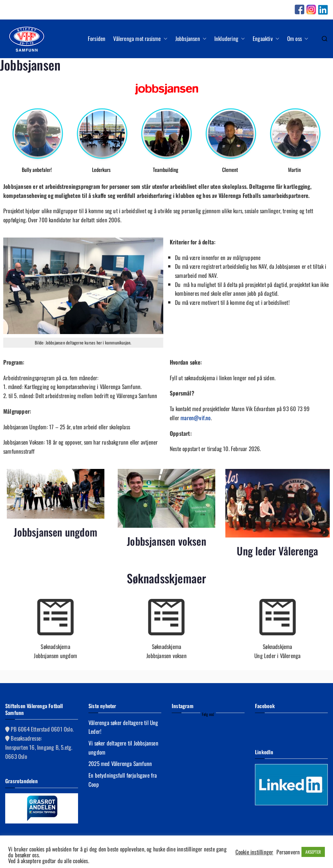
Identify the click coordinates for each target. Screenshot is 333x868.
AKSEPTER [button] (313, 852)
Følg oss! (208, 714)
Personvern (288, 852)
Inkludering (230, 39)
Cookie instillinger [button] (254, 852)
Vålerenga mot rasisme (140, 39)
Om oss (298, 39)
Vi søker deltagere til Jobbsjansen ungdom (123, 747)
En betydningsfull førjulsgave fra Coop (123, 780)
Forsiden (97, 38)
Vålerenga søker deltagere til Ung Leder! (123, 727)
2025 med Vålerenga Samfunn (120, 763)
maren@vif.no (195, 418)
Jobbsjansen (191, 39)
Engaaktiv (266, 39)
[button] (164, 39)
